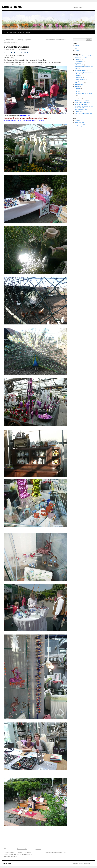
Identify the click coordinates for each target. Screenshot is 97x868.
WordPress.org (78, 126)
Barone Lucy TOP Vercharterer (82, 103)
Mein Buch (13, 32)
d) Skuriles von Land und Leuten (84, 94)
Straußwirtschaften (81, 79)
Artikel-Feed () (79, 122)
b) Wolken (79, 92)
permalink (38, 849)
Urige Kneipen (80, 81)
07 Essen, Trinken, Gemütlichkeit (83, 72)
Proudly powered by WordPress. (83, 863)
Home (6, 32)
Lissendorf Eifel (79, 111)
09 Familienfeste (79, 85)
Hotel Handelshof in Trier (81, 110)
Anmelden (77, 120)
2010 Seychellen (80, 61)
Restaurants (79, 77)
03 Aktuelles (78, 63)
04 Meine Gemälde (79, 65)
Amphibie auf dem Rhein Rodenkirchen (56, 39)
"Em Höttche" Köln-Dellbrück (82, 101)
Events (78, 76)
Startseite (77, 45)
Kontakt (28, 32)
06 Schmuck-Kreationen (81, 70)
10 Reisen (77, 86)
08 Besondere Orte (22, 849)
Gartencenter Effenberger (81, 104)
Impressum (21, 32)
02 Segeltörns (78, 60)
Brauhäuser (79, 74)
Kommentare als (80, 124)
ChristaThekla (12, 7)
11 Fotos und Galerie (80, 90)
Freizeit (78, 88)
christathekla (24, 49)
